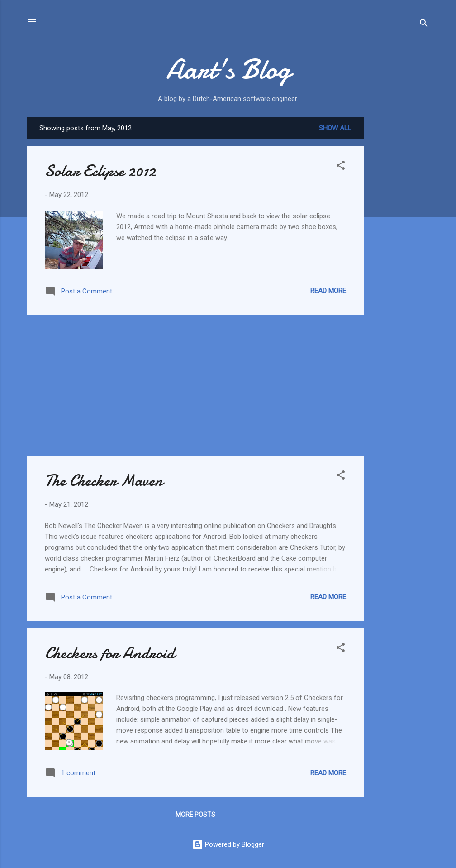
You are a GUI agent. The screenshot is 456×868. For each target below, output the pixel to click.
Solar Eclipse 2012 (100, 171)
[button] (341, 167)
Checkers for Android (110, 653)
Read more (328, 291)
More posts (195, 815)
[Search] (424, 25)
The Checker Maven (104, 481)
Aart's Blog (228, 69)
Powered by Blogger (228, 844)
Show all (335, 128)
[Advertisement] (400, 253)
